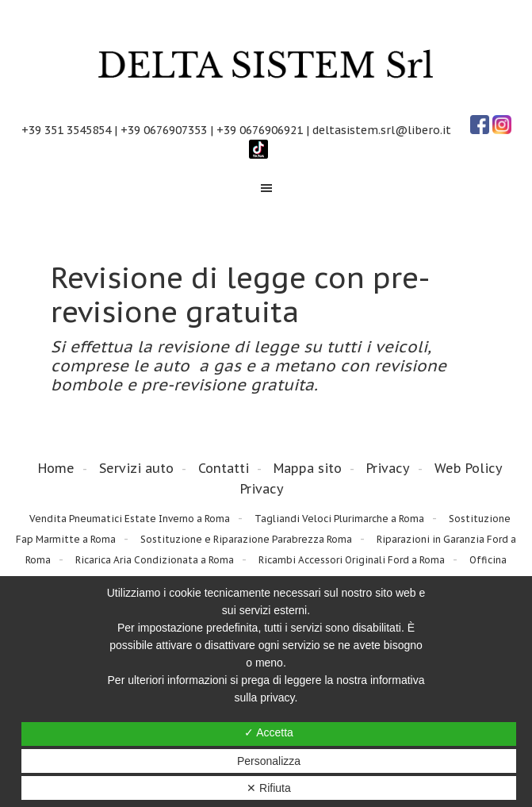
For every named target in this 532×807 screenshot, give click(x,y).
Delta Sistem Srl (266, 65)
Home (56, 468)
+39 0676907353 (164, 130)
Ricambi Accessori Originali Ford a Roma (352, 560)
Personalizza (269, 761)
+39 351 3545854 (66, 130)
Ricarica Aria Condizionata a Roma (155, 560)
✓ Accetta (269, 732)
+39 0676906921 (260, 130)
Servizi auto (136, 468)
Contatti (224, 468)
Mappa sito (308, 468)
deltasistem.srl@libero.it (382, 130)
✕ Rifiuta (269, 788)
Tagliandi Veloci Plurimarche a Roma (339, 519)
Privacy (388, 468)
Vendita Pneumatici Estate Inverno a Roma (130, 519)
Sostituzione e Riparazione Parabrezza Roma (246, 539)
